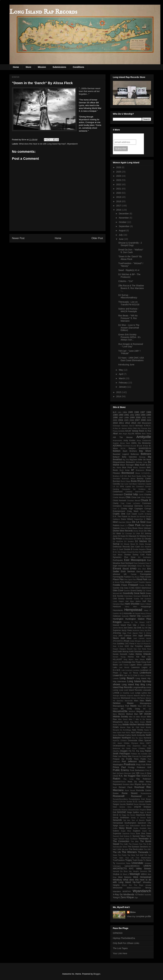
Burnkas (116, 481)
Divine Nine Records (123, 531)
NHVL (128, 733)
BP (133, 470)
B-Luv (139, 446)
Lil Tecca (134, 673)
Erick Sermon (128, 571)
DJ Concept (127, 533)
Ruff (149, 796)
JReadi (126, 641)
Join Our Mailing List (126, 136)
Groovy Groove (125, 599)
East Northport (127, 563)
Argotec (116, 443)
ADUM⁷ (128, 431)
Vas (130, 871)
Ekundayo (132, 566)
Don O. (116, 549)
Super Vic (147, 831)
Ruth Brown (146, 799)
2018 (119, 201)
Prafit (143, 765)
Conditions (78, 67)
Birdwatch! (130, 462)
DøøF (121, 549)
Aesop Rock (138, 431)
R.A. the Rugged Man (130, 776)
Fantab (134, 574)
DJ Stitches (141, 541)
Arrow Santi (125, 443)
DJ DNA (137, 533)
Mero (115, 714)
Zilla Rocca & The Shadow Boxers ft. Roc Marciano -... (131, 288)
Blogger (97, 974)
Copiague (139, 509)
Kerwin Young (119, 657)
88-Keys (139, 426)
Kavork (130, 649)
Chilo (128, 497)
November (124, 218)
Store (28, 67)
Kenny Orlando (143, 654)
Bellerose (135, 454)
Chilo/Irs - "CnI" (126, 281)
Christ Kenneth (120, 500)
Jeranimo (136, 630)
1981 (120, 412)
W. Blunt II (125, 874)
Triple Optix (118, 858)
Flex (135, 580)
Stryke (136, 828)
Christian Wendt (134, 500)
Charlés (148, 495)
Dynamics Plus (120, 557)
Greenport (137, 596)
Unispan (148, 863)
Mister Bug (129, 722)
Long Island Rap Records (43, 12)
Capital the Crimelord (134, 487)
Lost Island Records (133, 690)
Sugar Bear (126, 831)
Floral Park (142, 579)
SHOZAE (122, 812)
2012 (128, 423)
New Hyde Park (119, 733)
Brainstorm (140, 470)
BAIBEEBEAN (145, 448)
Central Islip (131, 494)
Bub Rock (132, 476)
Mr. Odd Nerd (138, 727)
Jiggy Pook (127, 633)
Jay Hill (145, 628)
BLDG (148, 465)
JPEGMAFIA (118, 641)
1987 (143, 412)
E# (139, 557)
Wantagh (135, 874)
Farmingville (118, 577)
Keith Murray (123, 652)
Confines (148, 506)
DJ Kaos (122, 536)
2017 (119, 206)
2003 (115, 420)
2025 (119, 172)
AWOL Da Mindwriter (141, 443)
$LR (115, 412)
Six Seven (131, 815)
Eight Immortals (120, 566)
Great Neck (139, 593)
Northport (126, 738)
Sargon (116, 804)
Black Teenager (127, 465)
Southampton (130, 823)
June (121, 239)
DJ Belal (117, 533)
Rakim (117, 779)
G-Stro (148, 585)
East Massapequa (135, 560)
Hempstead (133, 610)
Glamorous (146, 588)
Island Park (126, 625)
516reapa (117, 426)
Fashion (128, 577)
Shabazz (147, 807)
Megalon (140, 711)
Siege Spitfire (133, 812)
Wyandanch (72, 144)
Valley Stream (144, 868)
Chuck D (146, 500)
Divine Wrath (138, 531)
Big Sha (126, 460)
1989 (115, 415)
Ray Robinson (144, 779)
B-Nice (146, 446)
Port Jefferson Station (134, 761)
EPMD (133, 569)
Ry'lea (115, 802)
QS (138, 773)
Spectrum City (144, 823)
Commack (147, 503)
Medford (132, 711)
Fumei (142, 585)
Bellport (116, 457)
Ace (135, 428)
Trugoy (129, 860)
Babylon (132, 448)
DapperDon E (140, 519)
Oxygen (124, 751)
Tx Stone (147, 860)
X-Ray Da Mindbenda (123, 894)
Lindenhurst (145, 673)
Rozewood (136, 796)
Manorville (129, 701)
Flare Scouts (146, 577)
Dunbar (128, 555)
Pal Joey (140, 751)
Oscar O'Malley (139, 748)
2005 (126, 420)
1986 (137, 412)
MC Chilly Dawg (130, 709)
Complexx (117, 506)
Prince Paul (119, 767)
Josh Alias (126, 638)
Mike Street (123, 719)
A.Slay (115, 428)
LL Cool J (135, 675)
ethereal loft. (120, 574)
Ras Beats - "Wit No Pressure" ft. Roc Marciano (128, 318)
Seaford (130, 804)
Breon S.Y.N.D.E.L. (143, 473)
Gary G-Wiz (129, 588)
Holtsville (125, 616)
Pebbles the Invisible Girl (141, 754)
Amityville (144, 437)
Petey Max (127, 756)
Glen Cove (118, 590)
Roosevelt (119, 796)
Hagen (121, 601)
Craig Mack (133, 511)
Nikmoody (147, 733)
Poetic (143, 759)
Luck (132, 693)
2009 (149, 420)
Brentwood (128, 473)
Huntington (118, 619)
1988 (149, 412)
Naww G (148, 730)
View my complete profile (139, 916)
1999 (132, 417)
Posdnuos (130, 764)
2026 (119, 167)
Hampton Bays (119, 604)
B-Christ (127, 446)
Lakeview (147, 665)
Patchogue (125, 754)
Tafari (149, 836)
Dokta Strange (145, 544)
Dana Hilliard (127, 519)
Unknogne (117, 866)
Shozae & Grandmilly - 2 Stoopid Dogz (130, 244)
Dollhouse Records (121, 547)
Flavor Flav (118, 579)
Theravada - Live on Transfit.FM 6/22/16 (129, 303)
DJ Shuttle (146, 539)
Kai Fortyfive (137, 646)
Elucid (126, 569)
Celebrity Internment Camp (138, 492)
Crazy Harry (146, 511)
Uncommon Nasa (123, 863)
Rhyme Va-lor (141, 784)
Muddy (148, 727)
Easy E (148, 563)
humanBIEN (146, 616)
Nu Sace (139, 738)
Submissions (59, 67)
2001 (144, 418)
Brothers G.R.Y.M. (120, 476)
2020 (119, 193)
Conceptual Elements (133, 506)
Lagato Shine (136, 665)
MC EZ (147, 709)
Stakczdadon (135, 826)
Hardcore (117, 607)
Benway (142, 457)
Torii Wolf (140, 855)
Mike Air (132, 717)
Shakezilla (117, 810)
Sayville (123, 804)
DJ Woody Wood (128, 544)
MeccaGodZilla (120, 711)
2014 (119, 396)
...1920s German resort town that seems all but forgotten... (90, 91)
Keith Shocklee (136, 652)
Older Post (97, 238)
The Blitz (135, 841)
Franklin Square (145, 582)
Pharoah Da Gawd (139, 756)
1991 (127, 415)
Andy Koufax (129, 440)
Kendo (116, 654)
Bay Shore (145, 451)
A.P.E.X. (147, 426)
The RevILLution (136, 849)
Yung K (116, 897)
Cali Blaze (133, 484)
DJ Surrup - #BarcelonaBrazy (128, 296)
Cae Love (124, 484)
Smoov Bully (146, 818)
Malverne (116, 698)
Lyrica (144, 693)
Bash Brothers (130, 451)
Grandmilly (128, 593)
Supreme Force (129, 833)
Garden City (118, 588)
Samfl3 (148, 802)
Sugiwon (137, 831)
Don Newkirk (146, 547)
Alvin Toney (146, 434)
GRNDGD (118, 933)
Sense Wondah (140, 804)
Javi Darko (128, 628)
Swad (149, 833)
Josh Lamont (139, 638)
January (123, 387)
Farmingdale (146, 574)
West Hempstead (142, 877)
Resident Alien (128, 784)
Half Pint (147, 601)
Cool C (116, 509)
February (123, 383)
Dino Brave (133, 528)
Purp (147, 770)
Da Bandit (132, 517)
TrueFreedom (119, 860)
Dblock (129, 522)
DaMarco (116, 519)
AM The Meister (123, 437)
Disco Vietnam (145, 528)
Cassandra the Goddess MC (136, 489)
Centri (141, 495)
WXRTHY (127, 892)
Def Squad (146, 525)
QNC (134, 773)
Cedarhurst (118, 492)
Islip (135, 625)
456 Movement (144, 423)
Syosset (136, 836)
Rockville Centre (144, 790)
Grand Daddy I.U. (138, 591)
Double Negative (139, 549)
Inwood (116, 625)
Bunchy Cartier (144, 479)
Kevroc (131, 657)
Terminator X (145, 839)
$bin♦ (133, 912)
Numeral (147, 738)
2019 (119, 197)
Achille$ (121, 431)
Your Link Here (120, 953)
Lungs (138, 693)
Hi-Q (121, 613)
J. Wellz (141, 625)
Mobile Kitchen (130, 724)
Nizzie (115, 735)
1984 (125, 412)
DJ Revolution (128, 539)
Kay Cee (137, 649)
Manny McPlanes (138, 698)
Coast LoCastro (133, 503)
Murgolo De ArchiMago (122, 730)
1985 (130, 412)
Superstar (117, 833)
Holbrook (117, 616)
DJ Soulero (129, 541)
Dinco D (124, 528)
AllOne (138, 434)
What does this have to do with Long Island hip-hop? (43, 144)
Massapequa (145, 703)
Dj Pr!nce (117, 539)
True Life (129, 858)
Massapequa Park (121, 706)
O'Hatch (124, 740)
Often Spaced (145, 740)
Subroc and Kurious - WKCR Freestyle (129, 310)
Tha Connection (121, 841)
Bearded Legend (121, 454)
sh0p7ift (137, 807)
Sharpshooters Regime (137, 810)
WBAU (144, 874)
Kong (144, 662)
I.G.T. (149, 622)
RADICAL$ (146, 776)
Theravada (143, 852)
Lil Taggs (124, 673)
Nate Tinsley (138, 730)
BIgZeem (134, 460)
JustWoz (121, 644)
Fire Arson (135, 577)
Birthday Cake (142, 462)
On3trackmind (119, 746)
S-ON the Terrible (125, 802)
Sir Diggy (123, 815)
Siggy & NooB (145, 812)
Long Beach (127, 678)
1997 (121, 418)
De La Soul (139, 522)
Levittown (144, 670)
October (123, 222)
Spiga (115, 826)
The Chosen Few (136, 844)
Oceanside (132, 740)
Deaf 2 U (124, 525)
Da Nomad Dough (144, 517)
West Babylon (125, 877)
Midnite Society (120, 717)
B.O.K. (123, 448)
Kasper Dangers (119, 649)
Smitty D (135, 818)
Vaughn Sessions (140, 871)
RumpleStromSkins (120, 799)
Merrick (121, 714)
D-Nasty (148, 514)
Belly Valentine (129, 457)
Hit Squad (136, 613)
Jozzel (149, 638)
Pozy (138, 765)
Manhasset (126, 698)
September (124, 226)
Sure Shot (140, 833)
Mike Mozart (141, 717)
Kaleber (148, 646)
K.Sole (121, 646)
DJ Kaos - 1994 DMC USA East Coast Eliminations (131, 359)
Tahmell (121, 839)
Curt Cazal (132, 514)
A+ (120, 428)
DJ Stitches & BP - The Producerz (129, 276)
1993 (137, 415)
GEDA (138, 588)
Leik (123, 670)
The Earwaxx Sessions (138, 847)
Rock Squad (130, 790)
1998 (127, 418)
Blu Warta (117, 468)
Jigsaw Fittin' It (139, 633)
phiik (149, 756)
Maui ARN (142, 706)
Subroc (116, 831)
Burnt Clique (126, 481)
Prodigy (131, 767)
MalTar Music (146, 696)
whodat (148, 885)
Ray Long (128, 779)
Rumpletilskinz (134, 799)
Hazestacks (118, 610)
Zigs (136, 898)
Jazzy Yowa (127, 630)
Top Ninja (131, 855)
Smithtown (125, 818)
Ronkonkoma (146, 793)
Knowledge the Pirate (131, 662)
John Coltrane (125, 636)
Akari (115, 433)
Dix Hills (147, 531)
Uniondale (137, 863)
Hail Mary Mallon (133, 601)
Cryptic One (119, 514)
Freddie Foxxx (120, 585)
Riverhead (139, 787)
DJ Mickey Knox (144, 536)
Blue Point (127, 468)
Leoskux (136, 670)
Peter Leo (117, 756)
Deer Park (135, 525)
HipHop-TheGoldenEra (124, 938)
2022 (119, 184)
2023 (119, 180)
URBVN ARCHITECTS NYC (132, 867)
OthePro (116, 751)
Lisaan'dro (118, 675)
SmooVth (117, 820)
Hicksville (128, 613)
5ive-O (132, 426)
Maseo (130, 703)
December (124, 214)
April (121, 374)
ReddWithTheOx (119, 782)
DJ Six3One (118, 541)
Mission (42, 67)
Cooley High (127, 509)
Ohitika (127, 743)
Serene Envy (125, 807)
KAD (127, 646)
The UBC (147, 849)
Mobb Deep (117, 725)
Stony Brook (125, 828)
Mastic (134, 706)
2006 (132, 420)
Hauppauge (146, 607)
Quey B (143, 773)
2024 (119, 176)
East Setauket (140, 563)
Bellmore (146, 454)
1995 (149, 415)
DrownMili (147, 552)
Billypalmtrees (119, 462)
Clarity (116, 503)
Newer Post (18, 238)
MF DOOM (145, 714)
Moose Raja (125, 727)
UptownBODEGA (132, 866)
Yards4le (148, 895)
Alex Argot (123, 434)
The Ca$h (124, 844)
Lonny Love (118, 690)
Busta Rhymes (138, 481)
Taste (127, 839)
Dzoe (133, 557)
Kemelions (147, 652)
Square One (124, 826)
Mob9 (149, 722)
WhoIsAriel (118, 888)
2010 (115, 423)
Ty (114, 863)
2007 (137, 420)
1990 (121, 415)
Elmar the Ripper (144, 566)
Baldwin (117, 451)
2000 (138, 417)
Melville (148, 711)
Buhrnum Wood (128, 479)
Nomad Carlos (124, 735)
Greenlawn (128, 596)
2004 (121, 420)
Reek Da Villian (136, 782)
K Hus (137, 644)
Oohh (128, 748)
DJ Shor (138, 539)
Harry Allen (131, 607)
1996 (115, 417)
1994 (143, 415)
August (122, 230)
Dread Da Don (133, 552)
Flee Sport (128, 580)
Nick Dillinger (137, 733)
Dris (140, 552)
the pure (125, 849)
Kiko (149, 657)
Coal (122, 503)
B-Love (133, 446)
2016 (119, 210)
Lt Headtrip (125, 693)
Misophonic (118, 722)
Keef (115, 652)
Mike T (132, 719)
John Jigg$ (138, 636)
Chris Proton (146, 497)
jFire (149, 630)
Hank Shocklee (132, 604)
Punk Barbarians (137, 770)
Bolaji (127, 470)
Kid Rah (141, 657)
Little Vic (127, 675)
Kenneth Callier (127, 654)
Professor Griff (144, 767)
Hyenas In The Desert (134, 622)
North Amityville (138, 735)
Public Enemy (121, 770)
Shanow (124, 810)
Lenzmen (129, 670)
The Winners (129, 852)
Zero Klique (127, 897)
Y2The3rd (139, 895)
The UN (117, 852)
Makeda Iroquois (126, 696)
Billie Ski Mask (145, 460)
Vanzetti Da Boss (120, 871)
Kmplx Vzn (117, 662)
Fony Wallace (126, 582)
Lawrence (135, 667)
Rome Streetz (130, 793)
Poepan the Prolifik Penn (126, 759)
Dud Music (118, 555)
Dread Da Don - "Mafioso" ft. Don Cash (131, 251)
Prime (148, 765)
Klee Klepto (140, 659)
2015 (119, 392)
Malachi (137, 696)
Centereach (118, 495)
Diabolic (116, 528)
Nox (133, 738)
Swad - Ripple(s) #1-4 (129, 270)
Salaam (141, 802)
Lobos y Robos (145, 675)
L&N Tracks (124, 665)
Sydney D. (128, 836)
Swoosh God (118, 836)
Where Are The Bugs (133, 885)
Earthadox (147, 557)
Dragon (124, 552)
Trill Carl (148, 855)
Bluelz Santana (139, 468)
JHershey (117, 633)
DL (137, 544)
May (121, 370)
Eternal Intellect (144, 572)
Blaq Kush (140, 465)
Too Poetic (122, 855)
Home (16, 67)
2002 (149, 418)
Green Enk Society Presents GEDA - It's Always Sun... (129, 337)
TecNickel (134, 839)
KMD (149, 659)
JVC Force (130, 644)
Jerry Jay (144, 630)
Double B (128, 549)
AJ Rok (148, 431)
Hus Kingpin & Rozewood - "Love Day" (131, 345)
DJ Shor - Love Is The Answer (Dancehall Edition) (129, 328)
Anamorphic (118, 440)
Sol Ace (127, 820)
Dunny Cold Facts (142, 555)
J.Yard (149, 625)
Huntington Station (135, 619)
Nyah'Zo (116, 740)
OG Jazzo (117, 743)
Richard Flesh (126, 787)
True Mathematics (143, 858)
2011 (121, 423)
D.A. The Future (120, 517)
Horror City (135, 616)
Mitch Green (140, 722)
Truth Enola (138, 860)
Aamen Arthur (127, 428)
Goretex (127, 591)
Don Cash (135, 547)
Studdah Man (145, 828)
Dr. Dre (118, 552)
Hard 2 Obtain (146, 604)
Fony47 (135, 582)
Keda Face (147, 649)
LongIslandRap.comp (142, 687)
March (122, 378)
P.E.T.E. (132, 751)
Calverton (141, 484)
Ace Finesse (142, 428)
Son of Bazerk (138, 820)
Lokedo (116, 678)
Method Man (132, 714)
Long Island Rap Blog (133, 684)
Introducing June (126, 365)
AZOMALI (118, 446)
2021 (119, 189)
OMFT (149, 743)
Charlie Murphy (119, 497)
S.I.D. (135, 802)
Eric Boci (142, 569)
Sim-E (115, 815)
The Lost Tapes (120, 948)
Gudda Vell (139, 599)
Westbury (117, 880)
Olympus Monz (138, 743)
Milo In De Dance (143, 719)
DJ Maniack (131, 536)
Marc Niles (139, 701)
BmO (121, 470)
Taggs (115, 839)
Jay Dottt (137, 628)
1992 (132, 415)
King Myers (129, 659)
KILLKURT (118, 659)
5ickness (125, 426)
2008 (143, 420)
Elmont (117, 569)
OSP (149, 748)
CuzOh (141, 514)
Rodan (116, 793)
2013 (134, 423)
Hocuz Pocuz (146, 613)
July (121, 235)
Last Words (124, 667)
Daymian (122, 522)
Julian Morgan (135, 641)
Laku (115, 667)
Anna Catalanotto (144, 440)
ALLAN (131, 434)
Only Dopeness (134, 746)
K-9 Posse (145, 644)
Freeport (133, 585)
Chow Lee (136, 497)
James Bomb (118, 628)
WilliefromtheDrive (134, 888)
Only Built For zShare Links (126, 943)
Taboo (143, 836)
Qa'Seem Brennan (124, 773)
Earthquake (118, 560)
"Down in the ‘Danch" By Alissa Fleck (130, 258)
